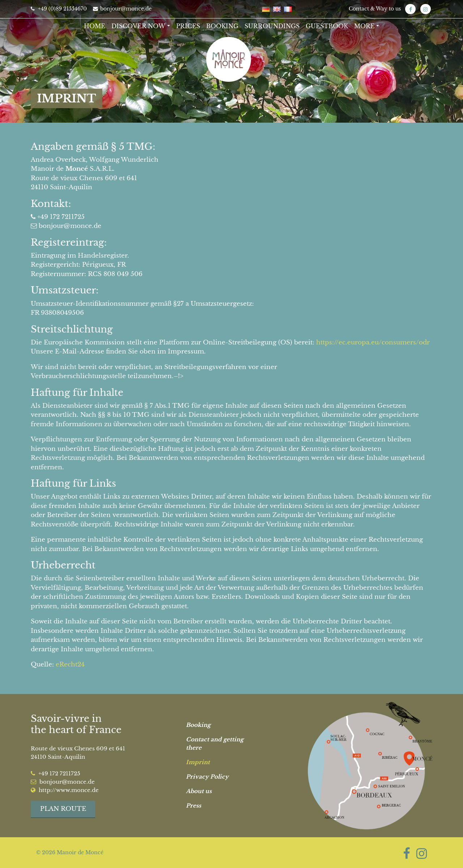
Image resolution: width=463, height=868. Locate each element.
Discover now (138, 26)
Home (95, 26)
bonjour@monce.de (122, 9)
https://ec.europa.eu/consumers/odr (373, 342)
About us (199, 791)
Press (194, 806)
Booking (222, 26)
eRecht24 (70, 664)
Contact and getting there (215, 744)
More (364, 26)
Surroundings (272, 26)
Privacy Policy (207, 777)
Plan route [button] (63, 809)
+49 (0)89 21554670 (59, 9)
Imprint (198, 762)
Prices (188, 26)
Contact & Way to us (375, 9)
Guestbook (327, 26)
